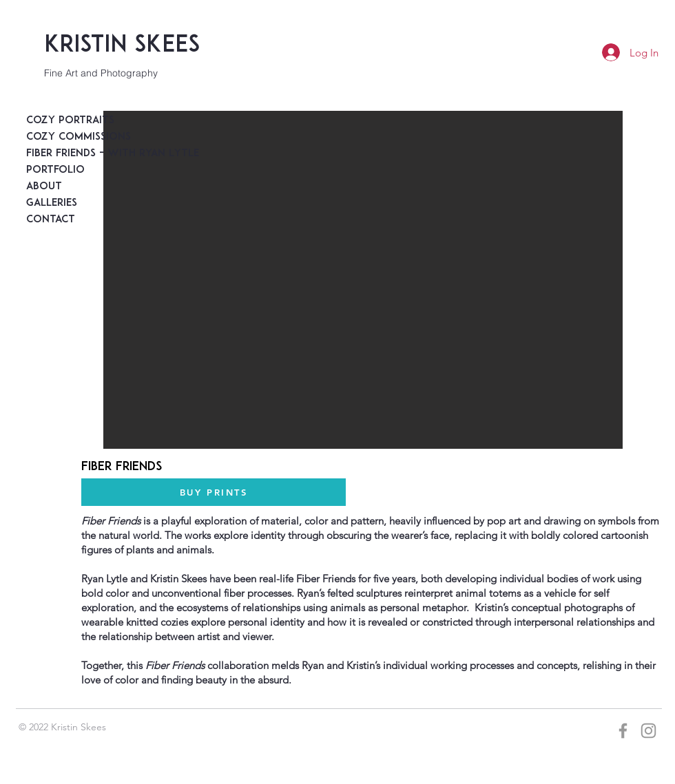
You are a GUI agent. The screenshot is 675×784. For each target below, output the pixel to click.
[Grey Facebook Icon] (623, 731)
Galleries (52, 203)
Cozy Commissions (59, 137)
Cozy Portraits (59, 121)
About (44, 187)
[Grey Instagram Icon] (648, 731)
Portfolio (55, 170)
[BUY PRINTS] (214, 492)
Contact (51, 220)
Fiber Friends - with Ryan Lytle (59, 154)
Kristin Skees (122, 46)
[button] (363, 280)
